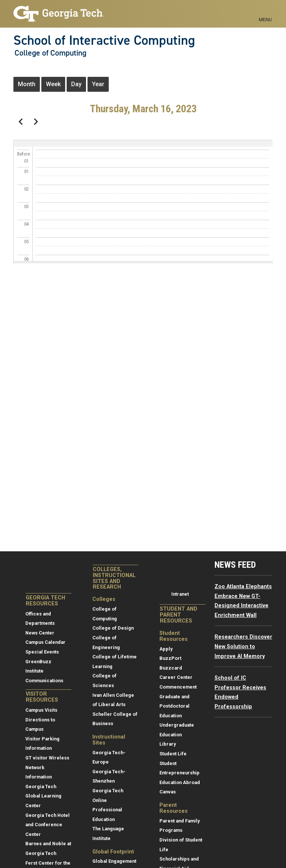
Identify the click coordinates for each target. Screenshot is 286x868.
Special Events (42, 652)
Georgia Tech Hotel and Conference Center (47, 825)
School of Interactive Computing (104, 40)
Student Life (173, 754)
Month (27, 84)
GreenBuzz (38, 662)
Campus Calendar (45, 642)
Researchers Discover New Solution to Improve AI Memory (243, 646)
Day (76, 84)
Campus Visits (41, 710)
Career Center (176, 677)
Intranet (180, 594)
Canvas (168, 792)
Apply (166, 649)
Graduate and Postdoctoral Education (174, 706)
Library (168, 744)
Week (53, 84)
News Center (40, 633)
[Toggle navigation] (265, 11)
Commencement (178, 687)
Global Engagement (114, 861)
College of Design (113, 628)
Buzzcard (171, 668)
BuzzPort (170, 658)
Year (98, 84)
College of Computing (50, 53)
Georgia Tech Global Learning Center (43, 796)
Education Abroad (180, 782)
